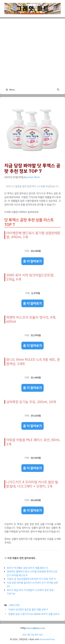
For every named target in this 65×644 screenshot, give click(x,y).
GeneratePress (47, 639)
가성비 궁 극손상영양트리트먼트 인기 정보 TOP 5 (31, 579)
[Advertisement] (32, 51)
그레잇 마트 (14, 605)
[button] (58, 90)
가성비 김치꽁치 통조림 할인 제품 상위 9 (28, 610)
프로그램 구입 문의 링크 (32, 635)
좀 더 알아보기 (32, 261)
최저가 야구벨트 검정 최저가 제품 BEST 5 (27, 568)
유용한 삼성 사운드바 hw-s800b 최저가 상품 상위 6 (34, 614)
